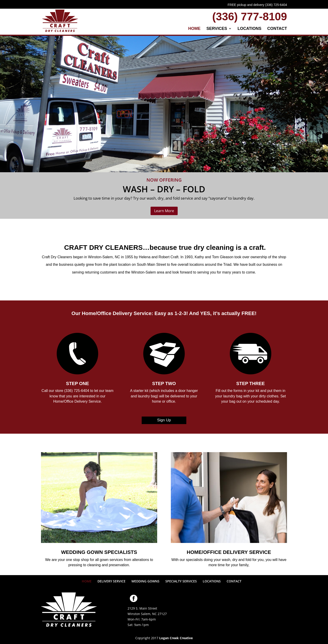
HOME (194, 29)
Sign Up (164, 420)
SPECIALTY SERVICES (181, 581)
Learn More (164, 211)
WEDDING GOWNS (145, 581)
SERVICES (217, 29)
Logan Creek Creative (176, 638)
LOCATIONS (250, 29)
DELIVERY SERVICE (111, 581)
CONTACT (277, 29)
